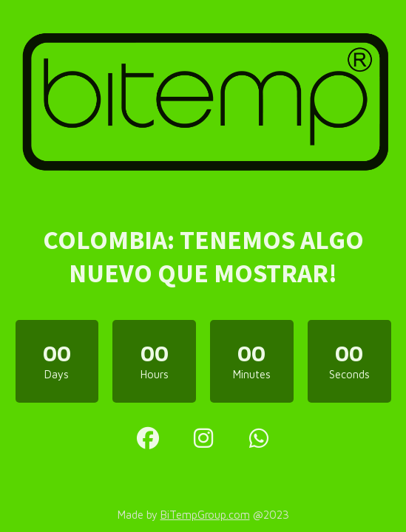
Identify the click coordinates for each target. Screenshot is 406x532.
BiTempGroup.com (205, 515)
